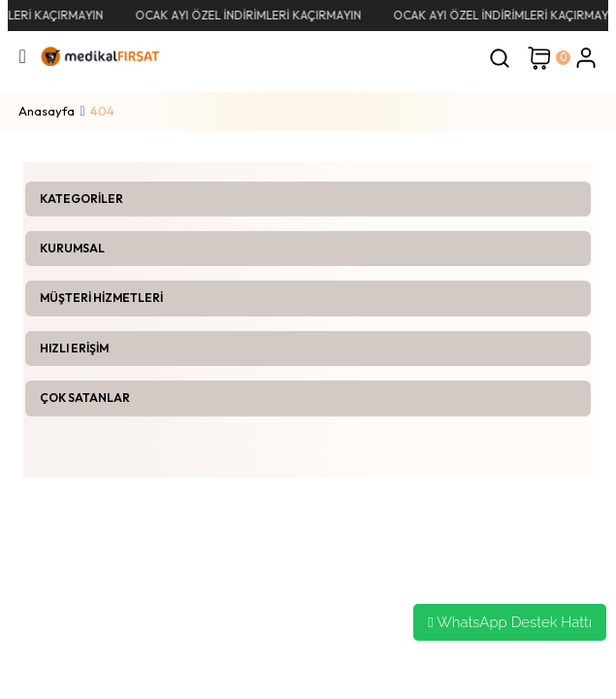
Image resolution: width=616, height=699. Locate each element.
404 (102, 111)
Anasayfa (47, 111)
